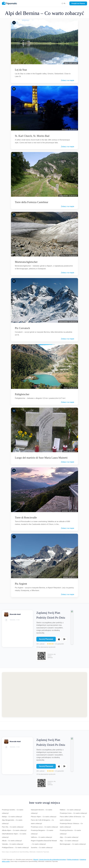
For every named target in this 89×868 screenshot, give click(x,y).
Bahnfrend (65, 129)
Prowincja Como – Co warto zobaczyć (73, 813)
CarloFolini (65, 511)
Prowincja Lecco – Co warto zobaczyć (44, 827)
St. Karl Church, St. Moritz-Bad (32, 136)
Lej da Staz (21, 70)
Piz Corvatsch (22, 328)
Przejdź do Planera (78, 3)
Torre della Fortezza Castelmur (32, 202)
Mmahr (66, 388)
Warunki (36, 860)
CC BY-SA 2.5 (73, 322)
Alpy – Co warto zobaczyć (69, 837)
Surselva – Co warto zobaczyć (42, 847)
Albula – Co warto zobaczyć (12, 841)
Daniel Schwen (63, 322)
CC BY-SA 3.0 (73, 196)
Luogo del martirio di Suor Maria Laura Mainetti (41, 458)
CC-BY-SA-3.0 (73, 388)
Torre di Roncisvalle (26, 518)
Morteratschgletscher (26, 262)
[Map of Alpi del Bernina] (44, 695)
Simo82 (66, 451)
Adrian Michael (64, 196)
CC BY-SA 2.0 (73, 255)
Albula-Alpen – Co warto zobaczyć (14, 830)
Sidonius (65, 577)
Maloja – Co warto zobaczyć (12, 817)
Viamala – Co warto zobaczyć (13, 844)
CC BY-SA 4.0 (73, 129)
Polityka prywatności (73, 860)
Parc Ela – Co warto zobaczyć (13, 827)
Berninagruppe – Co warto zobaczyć (73, 844)
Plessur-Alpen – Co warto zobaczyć (44, 817)
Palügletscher (22, 394)
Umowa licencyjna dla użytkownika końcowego (52, 860)
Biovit (66, 63)
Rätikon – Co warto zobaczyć (70, 810)
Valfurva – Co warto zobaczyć (41, 837)
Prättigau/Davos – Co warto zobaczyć (15, 847)
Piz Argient (21, 584)
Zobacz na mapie (68, 80)
